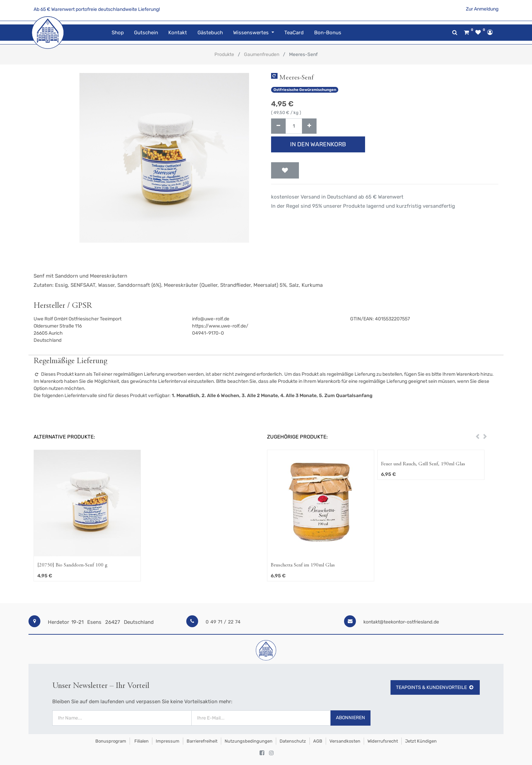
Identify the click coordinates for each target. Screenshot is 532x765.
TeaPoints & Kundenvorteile (435, 687)
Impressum (168, 741)
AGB (318, 741)
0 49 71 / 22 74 (223, 622)
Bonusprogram (110, 741)
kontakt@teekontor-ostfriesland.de (401, 622)
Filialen (141, 741)
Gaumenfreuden (262, 54)
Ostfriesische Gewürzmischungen (305, 90)
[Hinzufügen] (309, 126)
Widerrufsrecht (383, 741)
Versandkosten (345, 741)
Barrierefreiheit (202, 741)
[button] (285, 170)
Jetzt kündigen (421, 741)
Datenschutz (293, 741)
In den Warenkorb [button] (318, 144)
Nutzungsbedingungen (249, 741)
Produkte (224, 54)
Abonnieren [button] (350, 718)
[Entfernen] (278, 126)
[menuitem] (117, 33)
